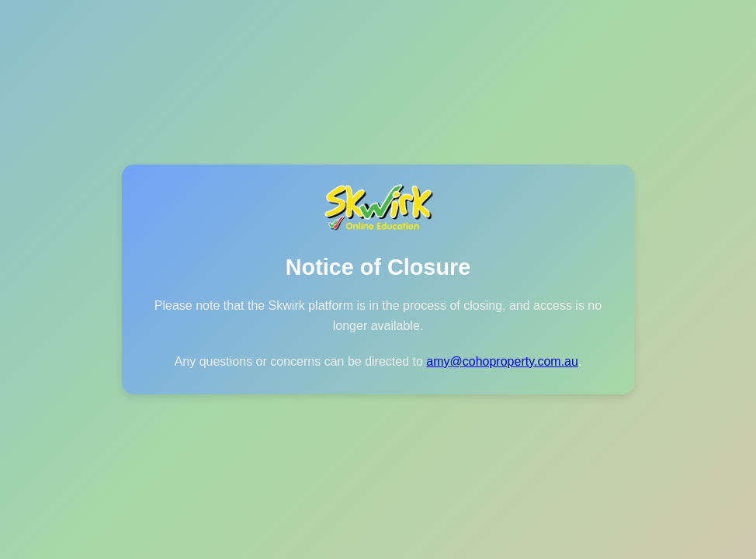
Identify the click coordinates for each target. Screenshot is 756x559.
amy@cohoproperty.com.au (502, 361)
